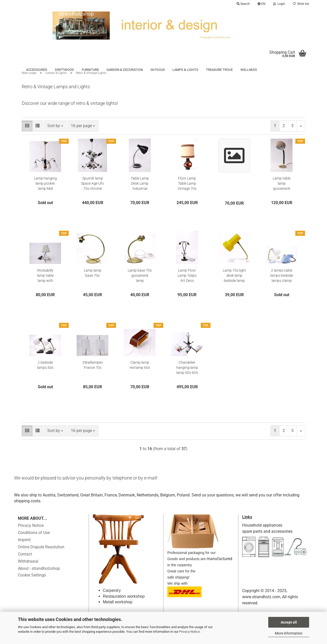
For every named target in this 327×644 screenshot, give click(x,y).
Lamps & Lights (185, 70)
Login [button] (279, 4)
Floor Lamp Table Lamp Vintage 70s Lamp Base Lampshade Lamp (187, 191)
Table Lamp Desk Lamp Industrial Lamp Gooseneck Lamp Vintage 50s (140, 191)
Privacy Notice (189, 632)
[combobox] (55, 133)
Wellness (249, 70)
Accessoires (37, 70)
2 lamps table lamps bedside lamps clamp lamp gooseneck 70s (282, 283)
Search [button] (243, 4)
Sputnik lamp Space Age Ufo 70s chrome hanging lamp (92, 191)
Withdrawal (28, 568)
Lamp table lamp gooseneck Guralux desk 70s (282, 191)
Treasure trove (219, 70)
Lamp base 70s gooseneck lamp (140, 282)
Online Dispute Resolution (41, 554)
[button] (261, 4)
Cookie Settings (32, 582)
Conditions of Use (34, 540)
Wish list (301, 4)
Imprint (24, 547)
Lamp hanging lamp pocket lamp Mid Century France (45, 191)
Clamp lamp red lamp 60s (140, 372)
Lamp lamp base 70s (93, 280)
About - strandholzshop (39, 576)
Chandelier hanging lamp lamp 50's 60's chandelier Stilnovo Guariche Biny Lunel (187, 375)
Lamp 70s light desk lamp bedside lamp (234, 282)
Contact (25, 561)
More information (289, 633)
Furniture (90, 70)
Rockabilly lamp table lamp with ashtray (45, 283)
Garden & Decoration (125, 70)
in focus (158, 70)
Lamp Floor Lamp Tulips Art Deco (187, 282)
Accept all (289, 622)
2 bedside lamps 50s (45, 372)
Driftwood (65, 70)
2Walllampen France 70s (93, 372)
